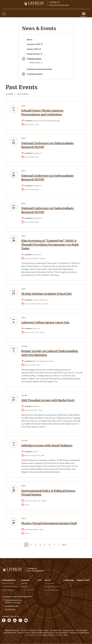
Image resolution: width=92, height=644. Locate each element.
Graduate (25, 580)
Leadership (69, 580)
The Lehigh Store (56, 630)
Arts (39, 580)
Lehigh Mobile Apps (10, 633)
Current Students (8, 590)
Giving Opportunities (52, 587)
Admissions (25, 587)
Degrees (24, 583)
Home (10, 94)
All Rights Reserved (48, 635)
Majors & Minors (8, 583)
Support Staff (83, 580)
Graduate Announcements (39, 69)
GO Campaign (50, 583)
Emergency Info (69, 630)
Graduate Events (35, 74)
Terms (66, 635)
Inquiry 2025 (34, 49)
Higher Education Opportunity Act (42, 633)
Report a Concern (24, 633)
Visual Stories (35, 54)
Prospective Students (10, 587)
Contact (40, 630)
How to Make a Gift (52, 590)
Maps (46, 630)
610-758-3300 (10, 609)
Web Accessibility (81, 630)
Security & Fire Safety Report (79, 633)
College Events (34, 59)
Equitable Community (12, 630)
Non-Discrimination (62, 633)
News (30, 40)
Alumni (48, 580)
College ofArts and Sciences (35, 570)
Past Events (35, 63)
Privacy (59, 635)
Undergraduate (9, 580)
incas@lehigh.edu (12, 606)
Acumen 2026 (35, 44)
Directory (33, 630)
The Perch (24, 630)
